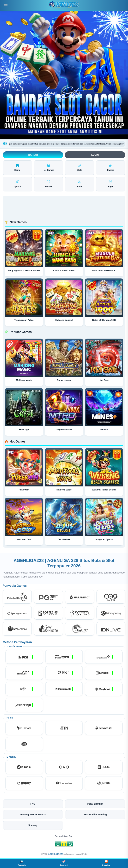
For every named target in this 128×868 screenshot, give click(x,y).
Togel (111, 184)
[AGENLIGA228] (64, 5)
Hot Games (48, 167)
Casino (111, 167)
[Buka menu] (6, 5)
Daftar (33, 155)
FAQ (33, 804)
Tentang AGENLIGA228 (33, 815)
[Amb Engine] (64, 845)
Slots (79, 167)
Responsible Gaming (95, 815)
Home (17, 167)
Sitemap (33, 825)
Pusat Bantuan (95, 804)
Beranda (22, 863)
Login (95, 155)
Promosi (64, 863)
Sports (17, 184)
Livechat (106, 863)
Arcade (48, 184)
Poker (79, 184)
